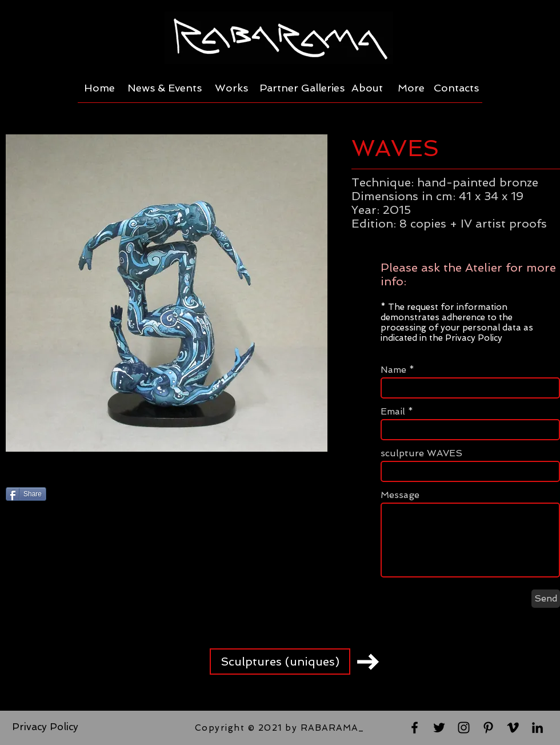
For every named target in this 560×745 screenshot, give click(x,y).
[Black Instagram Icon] (464, 728)
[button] (167, 293)
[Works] (231, 88)
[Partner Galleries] (302, 88)
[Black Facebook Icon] (415, 728)
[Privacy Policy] (45, 727)
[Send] (546, 599)
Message (400, 495)
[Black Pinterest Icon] (488, 728)
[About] (367, 88)
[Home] (99, 88)
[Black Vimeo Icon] (513, 728)
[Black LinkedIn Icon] (537, 728)
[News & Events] (165, 88)
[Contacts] (456, 88)
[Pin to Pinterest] (136, 495)
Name (393, 370)
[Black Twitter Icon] (439, 728)
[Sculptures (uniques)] (280, 662)
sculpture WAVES (421, 453)
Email (393, 412)
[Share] (26, 494)
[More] (411, 88)
